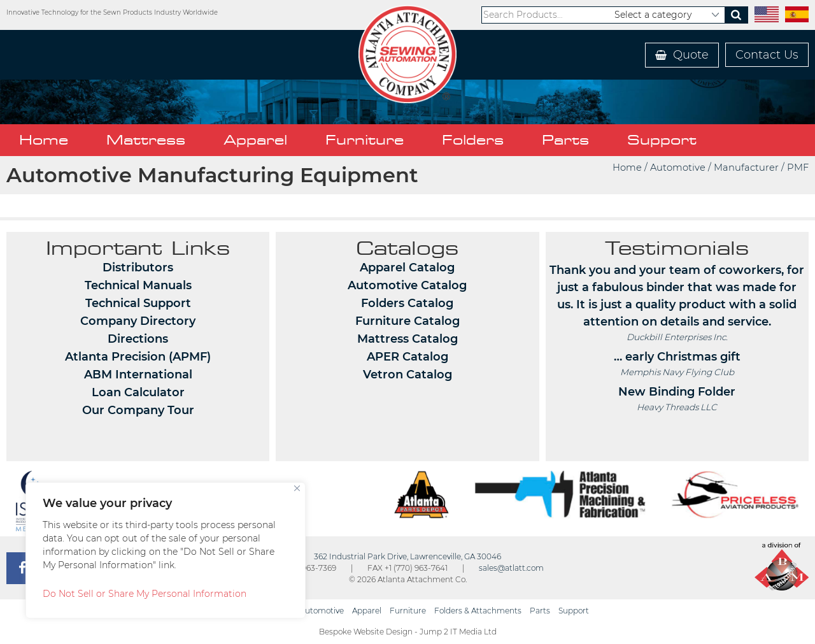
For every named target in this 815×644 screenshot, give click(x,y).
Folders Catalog (407, 303)
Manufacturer (746, 168)
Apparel (255, 140)
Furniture (365, 140)
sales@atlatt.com (511, 568)
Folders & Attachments (478, 611)
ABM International (138, 375)
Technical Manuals (138, 285)
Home (44, 140)
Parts (565, 140)
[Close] (297, 488)
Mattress (146, 140)
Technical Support (138, 303)
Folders (473, 140)
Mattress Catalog (407, 339)
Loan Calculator (138, 392)
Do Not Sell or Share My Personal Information (145, 594)
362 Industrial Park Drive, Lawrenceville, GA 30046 (407, 556)
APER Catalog (407, 357)
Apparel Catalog (407, 268)
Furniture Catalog (407, 321)
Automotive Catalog (407, 285)
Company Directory (138, 321)
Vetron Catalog (407, 375)
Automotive (678, 168)
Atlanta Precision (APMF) (138, 357)
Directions (138, 339)
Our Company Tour (138, 410)
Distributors (138, 268)
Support (662, 140)
